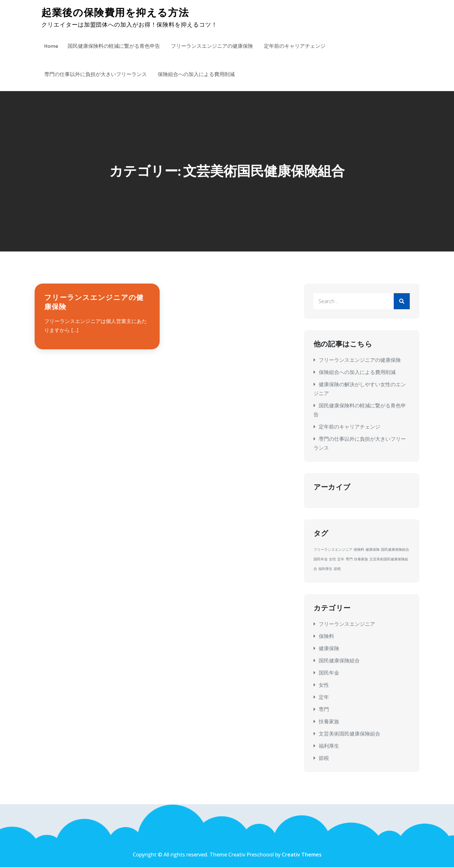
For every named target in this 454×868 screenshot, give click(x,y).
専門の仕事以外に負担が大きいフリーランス (96, 74)
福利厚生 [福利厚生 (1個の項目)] (325, 569)
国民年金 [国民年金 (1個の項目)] (321, 560)
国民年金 (329, 673)
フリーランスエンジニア (347, 624)
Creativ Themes (302, 855)
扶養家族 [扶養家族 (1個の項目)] (361, 560)
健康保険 (329, 649)
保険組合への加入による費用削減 (196, 74)
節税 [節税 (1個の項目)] (337, 569)
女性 (324, 685)
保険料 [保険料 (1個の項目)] (359, 550)
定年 (324, 697)
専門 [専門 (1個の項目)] (349, 560)
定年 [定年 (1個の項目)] (341, 560)
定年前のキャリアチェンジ (295, 46)
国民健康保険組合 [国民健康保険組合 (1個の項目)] (395, 550)
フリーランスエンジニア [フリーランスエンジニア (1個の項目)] (333, 550)
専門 (324, 710)
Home (51, 46)
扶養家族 (329, 722)
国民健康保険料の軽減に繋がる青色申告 (114, 46)
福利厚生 (329, 746)
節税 (324, 758)
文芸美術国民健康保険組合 (349, 734)
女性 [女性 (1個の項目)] (332, 560)
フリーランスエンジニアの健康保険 (212, 46)
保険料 (326, 636)
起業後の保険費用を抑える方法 (117, 13)
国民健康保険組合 (339, 661)
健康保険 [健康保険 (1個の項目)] (373, 550)
